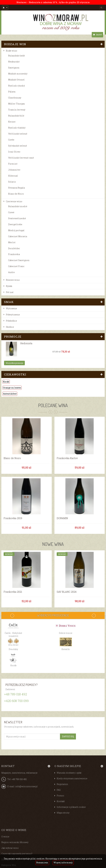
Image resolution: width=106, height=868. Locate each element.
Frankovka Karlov (67, 458)
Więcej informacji (63, 863)
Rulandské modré (18, 206)
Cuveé (11, 212)
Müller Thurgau (16, 104)
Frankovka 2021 (13, 592)
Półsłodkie (11, 321)
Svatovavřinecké (17, 218)
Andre (11, 272)
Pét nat (10, 292)
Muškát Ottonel (16, 80)
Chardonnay (15, 98)
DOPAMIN (62, 518)
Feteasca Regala (16, 188)
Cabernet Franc (16, 266)
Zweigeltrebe (15, 224)
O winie (5, 837)
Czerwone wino (14, 201)
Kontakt (61, 801)
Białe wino (12, 51)
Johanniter (14, 170)
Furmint (13, 164)
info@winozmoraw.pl (26, 786)
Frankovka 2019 (13, 518)
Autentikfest (10, 394)
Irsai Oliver (14, 152)
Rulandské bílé (16, 116)
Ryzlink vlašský (17, 128)
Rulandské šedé (16, 56)
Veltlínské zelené (18, 134)
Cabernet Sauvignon (19, 260)
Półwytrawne (13, 315)
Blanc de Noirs (16, 194)
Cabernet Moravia (18, 236)
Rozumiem (42, 863)
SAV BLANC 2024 (67, 592)
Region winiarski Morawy (15, 842)
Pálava (12, 92)
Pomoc (60, 796)
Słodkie (10, 327)
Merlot (12, 242)
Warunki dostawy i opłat (69, 773)
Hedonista (26, 343)
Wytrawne (11, 308)
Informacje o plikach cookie (71, 807)
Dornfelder (14, 248)
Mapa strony (63, 813)
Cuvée (11, 140)
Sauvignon (14, 68)
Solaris (12, 182)
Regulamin (62, 784)
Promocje (13, 336)
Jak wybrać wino (10, 848)
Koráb (6, 382)
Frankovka (14, 254)
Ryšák (9, 286)
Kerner (12, 122)
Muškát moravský (18, 74)
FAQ (59, 790)
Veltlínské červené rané (21, 158)
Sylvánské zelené (18, 146)
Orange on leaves (12, 388)
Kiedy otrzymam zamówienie (72, 778)
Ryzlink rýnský (16, 86)
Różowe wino (13, 280)
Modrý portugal (16, 230)
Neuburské (14, 62)
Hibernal (13, 176)
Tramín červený (17, 110)
